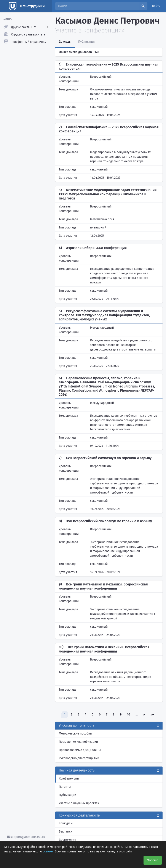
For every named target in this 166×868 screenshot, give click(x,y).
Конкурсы (66, 823)
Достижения (67, 840)
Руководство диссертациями (79, 758)
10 (129, 714)
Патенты (65, 787)
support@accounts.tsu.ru (26, 837)
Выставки (65, 832)
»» (152, 714)
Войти (156, 6)
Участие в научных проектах (79, 803)
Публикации (67, 795)
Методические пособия (75, 734)
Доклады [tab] (65, 42)
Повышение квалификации (78, 742)
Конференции (69, 779)
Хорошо (153, 860)
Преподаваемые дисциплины (80, 750)
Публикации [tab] (87, 42)
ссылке (48, 851)
